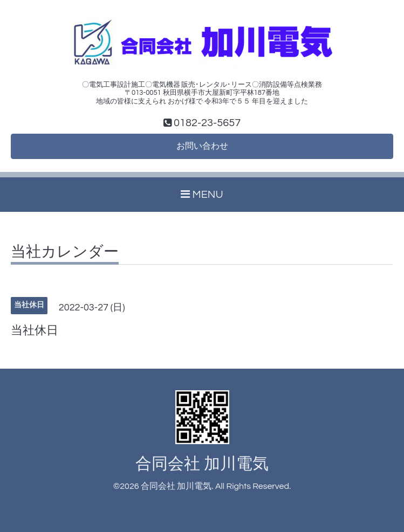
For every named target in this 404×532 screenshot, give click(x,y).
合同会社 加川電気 (202, 464)
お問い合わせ (202, 146)
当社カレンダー (65, 252)
